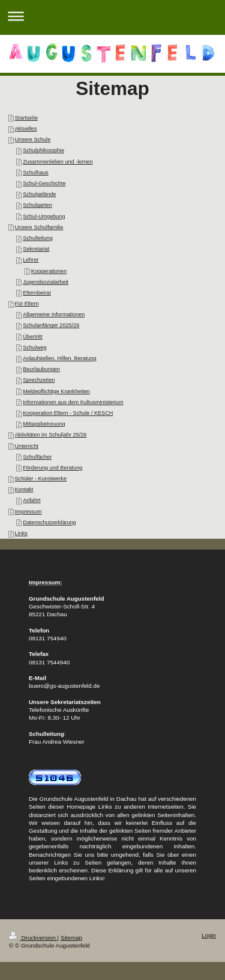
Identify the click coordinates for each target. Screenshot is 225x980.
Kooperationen (49, 271)
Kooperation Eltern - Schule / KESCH (68, 413)
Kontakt (24, 489)
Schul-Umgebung (44, 216)
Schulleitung (38, 238)
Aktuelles (26, 129)
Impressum (28, 512)
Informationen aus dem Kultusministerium (73, 402)
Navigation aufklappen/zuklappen (112, 16)
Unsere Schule (33, 139)
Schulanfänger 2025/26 (51, 325)
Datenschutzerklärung (49, 522)
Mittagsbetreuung (44, 424)
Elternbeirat (37, 293)
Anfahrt (31, 500)
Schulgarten (37, 205)
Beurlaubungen (41, 369)
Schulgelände (39, 194)
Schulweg (34, 348)
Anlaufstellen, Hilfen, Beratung (59, 358)
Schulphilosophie (43, 150)
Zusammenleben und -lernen (58, 162)
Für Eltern (27, 304)
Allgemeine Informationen (54, 314)
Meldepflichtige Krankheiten (56, 391)
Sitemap (71, 938)
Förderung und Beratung (52, 468)
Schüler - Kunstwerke (41, 479)
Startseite (26, 118)
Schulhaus (35, 173)
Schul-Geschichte (44, 183)
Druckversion (33, 938)
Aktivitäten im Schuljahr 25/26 (51, 435)
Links (21, 533)
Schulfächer (37, 457)
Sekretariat (36, 249)
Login (209, 935)
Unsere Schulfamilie (39, 227)
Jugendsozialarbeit (46, 282)
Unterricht (27, 446)
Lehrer (31, 260)
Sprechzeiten (39, 380)
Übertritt (32, 337)
